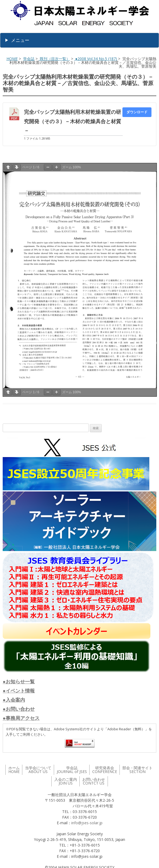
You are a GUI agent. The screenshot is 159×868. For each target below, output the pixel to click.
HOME (12, 59)
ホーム (14, 770)
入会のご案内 (66, 781)
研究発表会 (105, 770)
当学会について (38, 770)
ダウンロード (137, 112)
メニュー (20, 40)
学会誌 (29, 59)
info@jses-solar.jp (87, 823)
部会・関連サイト (137, 770)
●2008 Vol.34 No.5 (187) (96, 59)
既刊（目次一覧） (54, 59)
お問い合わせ (94, 781)
